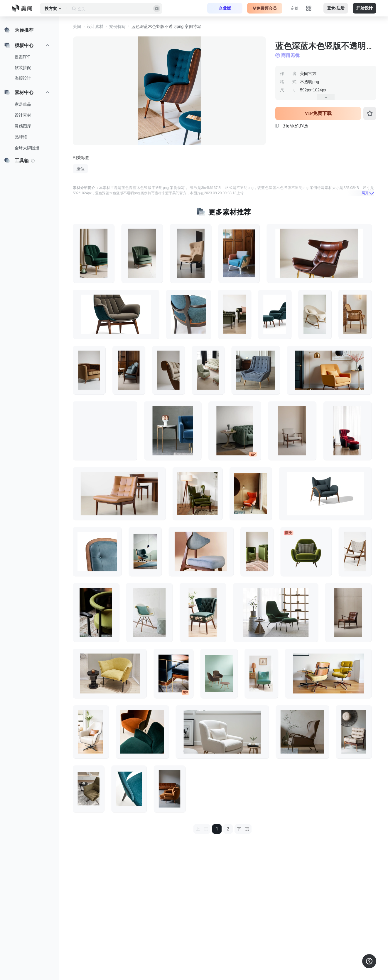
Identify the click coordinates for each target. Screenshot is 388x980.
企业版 (225, 8)
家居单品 (23, 104)
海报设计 (23, 78)
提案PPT (22, 57)
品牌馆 (21, 137)
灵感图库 (23, 126)
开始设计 (365, 8)
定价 (295, 8)
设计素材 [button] (95, 26)
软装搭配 (23, 68)
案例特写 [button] (117, 26)
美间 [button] (77, 26)
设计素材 (23, 115)
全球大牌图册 (27, 148)
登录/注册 (336, 8)
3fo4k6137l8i (295, 126)
